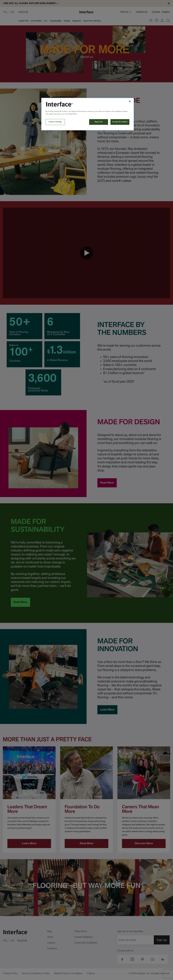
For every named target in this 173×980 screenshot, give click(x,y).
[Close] (130, 101)
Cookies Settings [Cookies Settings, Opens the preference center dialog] (55, 122)
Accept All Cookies (120, 122)
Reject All (99, 122)
